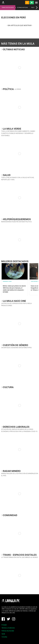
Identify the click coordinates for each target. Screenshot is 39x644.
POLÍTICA (34, 8)
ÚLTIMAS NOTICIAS (22, 8)
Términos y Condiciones (8, 628)
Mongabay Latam (7, 281)
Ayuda (3, 634)
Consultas (4, 637)
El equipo (4, 625)
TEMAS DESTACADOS (8, 8)
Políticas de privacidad (8, 631)
